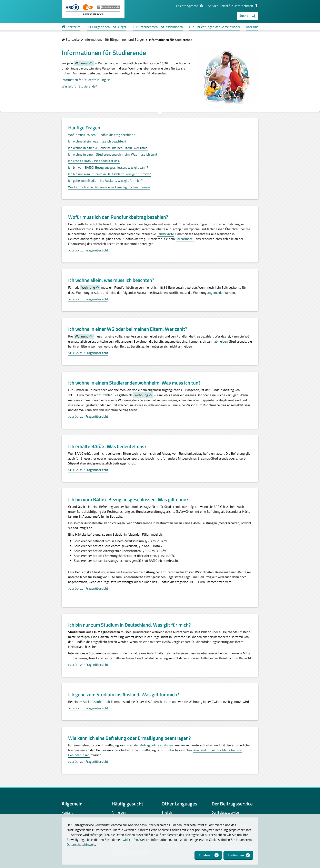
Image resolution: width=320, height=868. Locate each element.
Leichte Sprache (190, 6)
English (167, 812)
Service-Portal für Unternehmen (233, 6)
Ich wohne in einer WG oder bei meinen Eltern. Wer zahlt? (108, 148)
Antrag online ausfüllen (157, 745)
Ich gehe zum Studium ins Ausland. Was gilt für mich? (105, 181)
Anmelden (119, 812)
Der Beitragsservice (225, 812)
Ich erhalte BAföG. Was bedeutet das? (94, 161)
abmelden (221, 341)
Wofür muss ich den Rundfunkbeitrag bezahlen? (101, 135)
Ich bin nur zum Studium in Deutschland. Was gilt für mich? (109, 174)
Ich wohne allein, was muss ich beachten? (97, 141)
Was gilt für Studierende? (79, 86)
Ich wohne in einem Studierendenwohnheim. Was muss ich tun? (113, 154)
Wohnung (82, 63)
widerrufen (130, 840)
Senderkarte (165, 234)
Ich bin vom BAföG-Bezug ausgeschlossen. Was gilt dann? (108, 167)
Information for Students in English (86, 80)
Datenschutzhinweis (81, 844)
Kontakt (67, 812)
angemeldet (216, 293)
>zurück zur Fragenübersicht (88, 250)
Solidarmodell (185, 239)
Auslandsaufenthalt (97, 702)
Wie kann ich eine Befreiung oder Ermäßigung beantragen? (109, 187)
